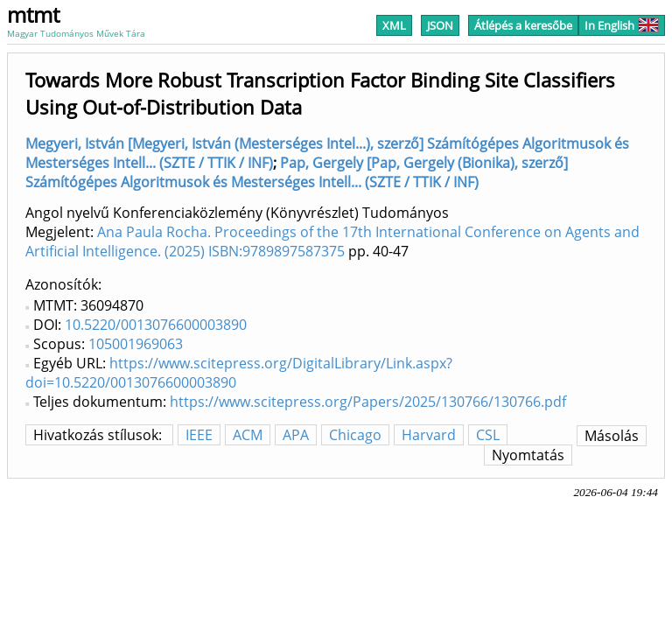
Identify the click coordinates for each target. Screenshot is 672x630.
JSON (440, 25)
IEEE (199, 435)
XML (394, 25)
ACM (248, 435)
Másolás (612, 436)
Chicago (355, 435)
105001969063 (136, 344)
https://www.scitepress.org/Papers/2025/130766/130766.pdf (368, 402)
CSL (488, 435)
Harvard (429, 435)
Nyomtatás (528, 455)
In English (622, 25)
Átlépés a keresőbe (523, 25)
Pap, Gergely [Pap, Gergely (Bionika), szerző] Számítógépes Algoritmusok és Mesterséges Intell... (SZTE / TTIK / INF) (297, 172)
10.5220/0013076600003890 (156, 325)
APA (296, 435)
